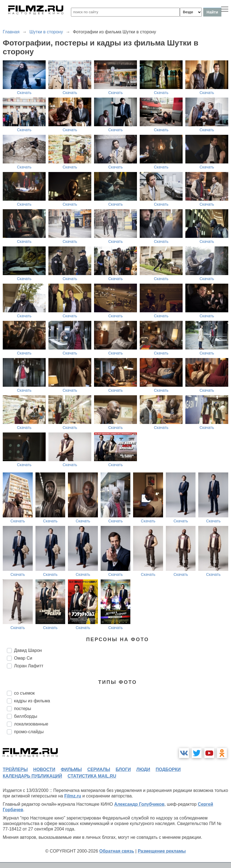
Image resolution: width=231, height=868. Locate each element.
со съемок (24, 693)
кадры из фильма (32, 701)
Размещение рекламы (162, 851)
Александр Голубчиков (139, 804)
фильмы (71, 769)
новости (44, 769)
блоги (123, 769)
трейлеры (15, 769)
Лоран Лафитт (29, 666)
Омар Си (23, 658)
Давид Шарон (28, 650)
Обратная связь (117, 851)
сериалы (99, 769)
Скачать (24, 93)
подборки (168, 769)
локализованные (31, 724)
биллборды (26, 716)
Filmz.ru (73, 796)
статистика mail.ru (92, 776)
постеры (23, 709)
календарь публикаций (32, 776)
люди (143, 769)
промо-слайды (29, 732)
